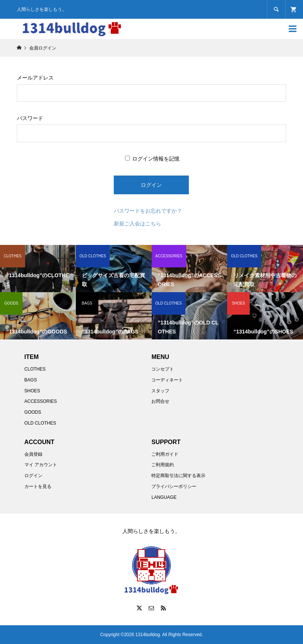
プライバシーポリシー (174, 486)
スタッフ (160, 391)
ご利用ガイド (165, 454)
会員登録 (33, 454)
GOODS (33, 412)
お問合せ (160, 401)
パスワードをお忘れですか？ (148, 211)
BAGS (31, 380)
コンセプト (163, 369)
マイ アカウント (41, 465)
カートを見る (38, 486)
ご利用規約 (163, 465)
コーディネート (167, 380)
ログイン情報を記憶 (152, 159)
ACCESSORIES (41, 401)
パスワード (30, 118)
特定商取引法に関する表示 (178, 476)
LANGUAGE (164, 497)
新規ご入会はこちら (137, 224)
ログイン (33, 476)
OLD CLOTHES (40, 423)
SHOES (32, 391)
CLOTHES (35, 369)
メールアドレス (35, 78)
